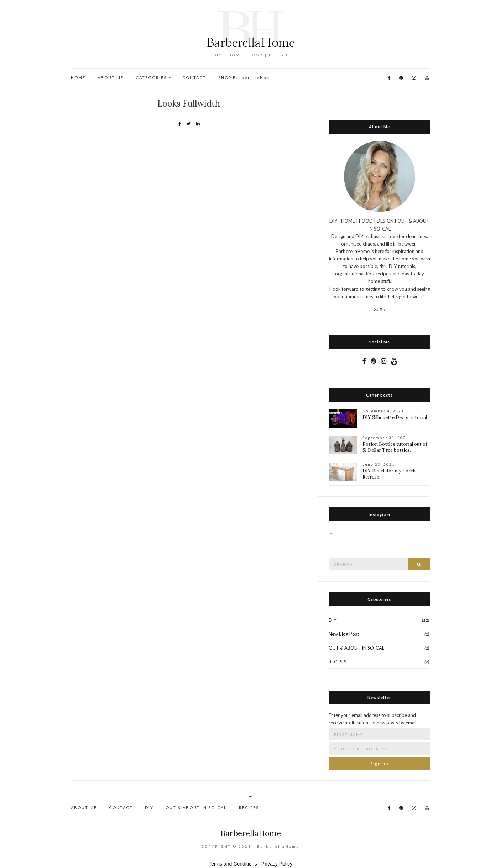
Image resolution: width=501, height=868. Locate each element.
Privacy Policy (277, 864)
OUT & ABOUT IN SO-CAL (356, 648)
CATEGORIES (151, 77)
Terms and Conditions (233, 864)
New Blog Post (344, 634)
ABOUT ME (111, 77)
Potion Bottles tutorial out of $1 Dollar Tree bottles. (395, 447)
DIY (333, 620)
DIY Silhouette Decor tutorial (395, 417)
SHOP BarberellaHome (246, 77)
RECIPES (338, 662)
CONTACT (194, 77)
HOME (78, 77)
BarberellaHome (251, 833)
